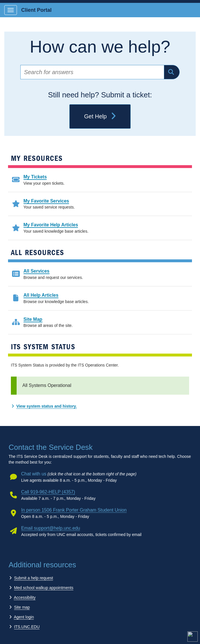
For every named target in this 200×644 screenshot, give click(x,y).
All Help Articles (41, 295)
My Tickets (35, 177)
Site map (22, 607)
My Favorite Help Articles (51, 225)
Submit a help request (34, 578)
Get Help (100, 117)
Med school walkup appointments (44, 588)
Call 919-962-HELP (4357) (48, 492)
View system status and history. (47, 406)
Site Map (33, 319)
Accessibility (25, 597)
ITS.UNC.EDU (27, 627)
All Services (37, 271)
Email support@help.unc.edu (51, 528)
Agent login (24, 617)
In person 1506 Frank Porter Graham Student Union (74, 510)
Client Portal (36, 10)
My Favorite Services (46, 201)
